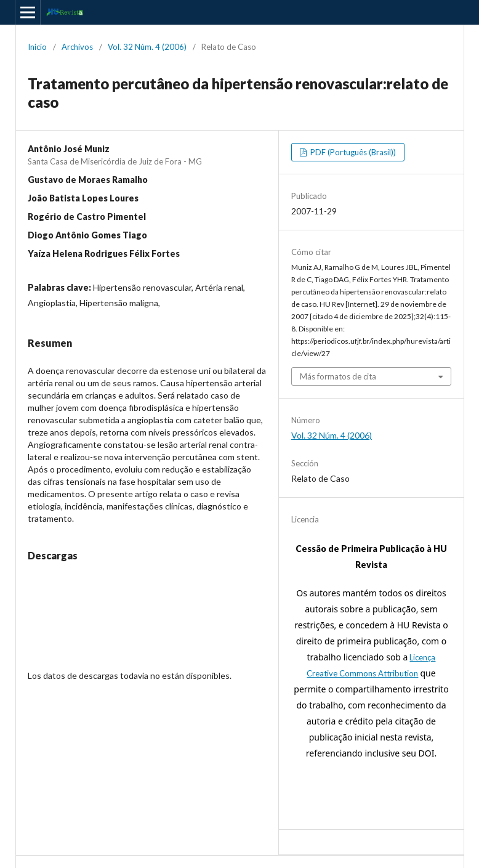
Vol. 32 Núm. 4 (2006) (147, 47)
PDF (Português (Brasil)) (352, 152)
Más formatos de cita (338, 376)
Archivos (77, 47)
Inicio (37, 47)
